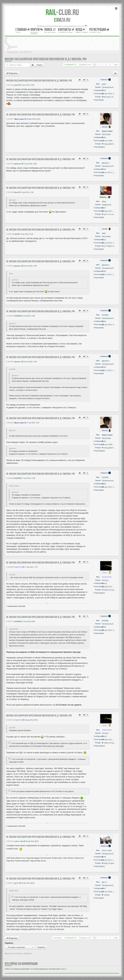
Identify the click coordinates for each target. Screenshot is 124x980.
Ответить (12, 73)
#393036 (10, 423)
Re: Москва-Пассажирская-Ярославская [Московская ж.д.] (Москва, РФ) (41, 115)
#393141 (10, 883)
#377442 (10, 85)
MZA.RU (62, 20)
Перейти (41, 947)
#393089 (10, 478)
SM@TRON (18, 567)
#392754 (10, 164)
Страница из (85, 65)
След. (116, 65)
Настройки (57, 938)
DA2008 (17, 316)
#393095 (10, 567)
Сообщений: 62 (70, 65)
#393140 (10, 841)
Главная (23, 29)
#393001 (10, 362)
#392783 (10, 192)
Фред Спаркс (19, 119)
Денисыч (18, 164)
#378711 (10, 119)
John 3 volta (19, 841)
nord (16, 234)
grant (16, 85)
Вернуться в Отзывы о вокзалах (18, 953)
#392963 (10, 316)
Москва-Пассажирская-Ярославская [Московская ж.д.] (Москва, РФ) (46, 59)
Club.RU (62, 12)
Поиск (40, 65)
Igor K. (17, 883)
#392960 (10, 266)
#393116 (10, 621)
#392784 (10, 234)
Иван (16, 192)
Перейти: (9, 943)
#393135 (10, 720)
